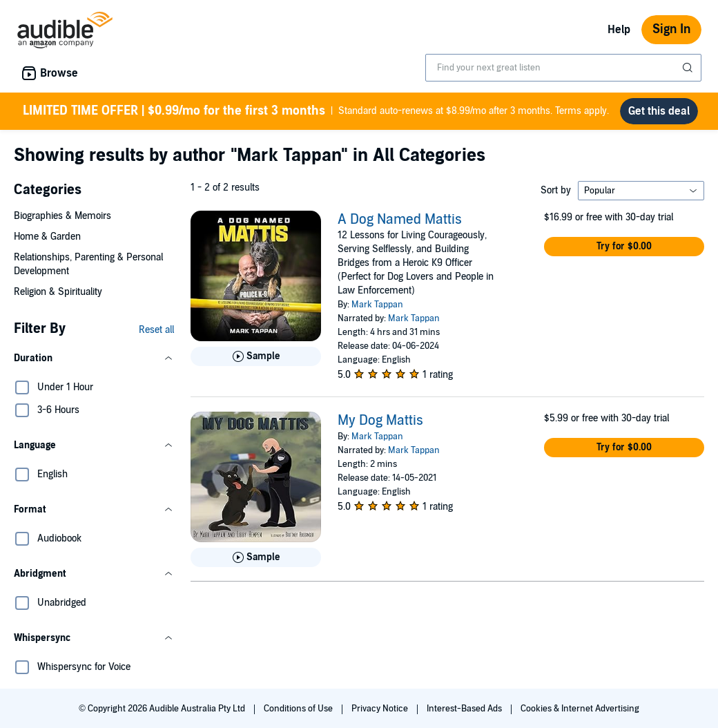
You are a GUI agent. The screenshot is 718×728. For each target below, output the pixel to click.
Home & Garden (47, 237)
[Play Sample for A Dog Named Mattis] (256, 356)
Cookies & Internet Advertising (580, 709)
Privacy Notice (381, 709)
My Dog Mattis (380, 421)
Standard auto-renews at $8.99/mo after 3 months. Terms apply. (316, 111)
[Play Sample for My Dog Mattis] (256, 557)
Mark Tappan (377, 305)
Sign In (671, 29)
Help (619, 30)
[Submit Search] (689, 68)
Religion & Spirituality (58, 292)
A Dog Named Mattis (400, 220)
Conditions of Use (299, 709)
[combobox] (563, 68)
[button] (94, 358)
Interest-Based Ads (465, 709)
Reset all (156, 330)
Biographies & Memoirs (62, 216)
